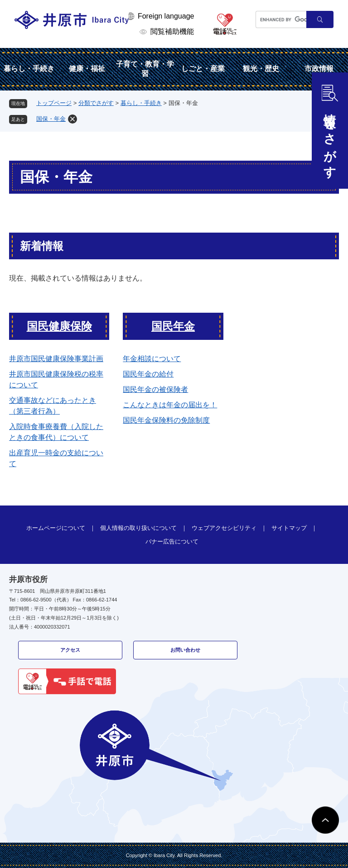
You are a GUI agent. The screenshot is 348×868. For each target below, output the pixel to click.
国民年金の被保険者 (155, 389)
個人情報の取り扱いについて (138, 528)
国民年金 (173, 326)
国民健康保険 (59, 326)
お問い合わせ (185, 650)
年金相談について (152, 359)
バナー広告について (172, 541)
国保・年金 (51, 119)
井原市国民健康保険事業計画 (56, 359)
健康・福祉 (87, 69)
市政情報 (319, 69)
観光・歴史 (261, 69)
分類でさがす (96, 103)
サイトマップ (289, 528)
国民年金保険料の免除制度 (166, 420)
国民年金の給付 (148, 374)
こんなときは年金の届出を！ (170, 405)
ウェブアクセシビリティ (224, 528)
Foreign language (166, 16)
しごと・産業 (203, 69)
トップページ (54, 103)
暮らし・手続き (29, 69)
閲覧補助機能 (172, 31)
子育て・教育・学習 (145, 69)
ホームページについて (56, 528)
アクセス (70, 650)
